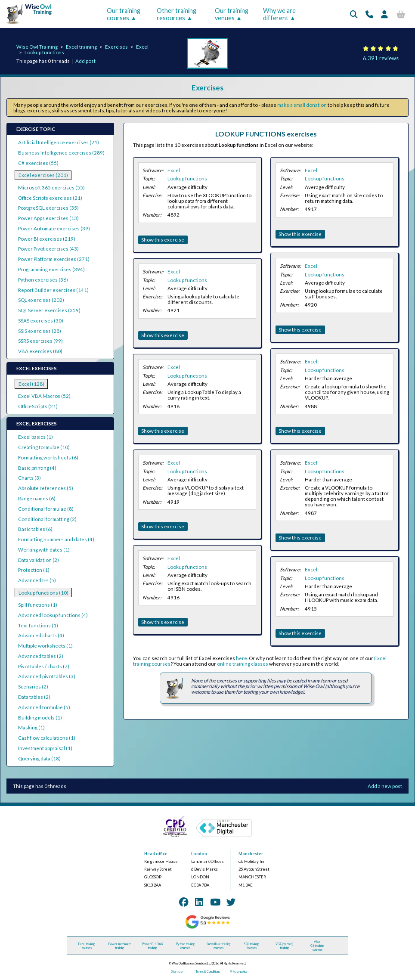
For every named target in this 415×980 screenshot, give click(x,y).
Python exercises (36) (43, 280)
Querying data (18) (39, 758)
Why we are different (279, 14)
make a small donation (302, 105)
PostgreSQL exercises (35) (48, 208)
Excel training (81, 47)
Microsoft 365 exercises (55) (51, 188)
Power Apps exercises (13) (48, 218)
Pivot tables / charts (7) (44, 666)
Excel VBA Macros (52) (44, 396)
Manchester (251, 854)
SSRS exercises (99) (40, 341)
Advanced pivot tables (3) (47, 676)
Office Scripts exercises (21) (50, 198)
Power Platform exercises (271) (54, 259)
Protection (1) (34, 570)
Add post (85, 61)
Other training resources (177, 14)
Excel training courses (87, 946)
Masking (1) (31, 727)
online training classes (243, 664)
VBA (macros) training (284, 946)
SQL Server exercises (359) (49, 310)
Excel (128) (31, 384)
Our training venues (232, 14)
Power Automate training (120, 946)
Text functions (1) (38, 625)
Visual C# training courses (317, 946)
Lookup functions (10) (43, 593)
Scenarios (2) (33, 687)
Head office (156, 854)
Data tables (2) (34, 697)
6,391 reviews (381, 58)
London (199, 854)
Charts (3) (29, 478)
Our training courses (124, 14)
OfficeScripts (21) (38, 406)
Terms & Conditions (208, 972)
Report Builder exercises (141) (53, 290)
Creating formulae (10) (44, 447)
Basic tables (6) (35, 529)
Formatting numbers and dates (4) (56, 539)
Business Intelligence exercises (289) (61, 153)
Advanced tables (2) (41, 656)
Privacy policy (238, 972)
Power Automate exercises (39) (54, 228)
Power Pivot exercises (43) (48, 249)
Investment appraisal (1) (45, 748)
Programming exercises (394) (51, 269)
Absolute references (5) (46, 488)
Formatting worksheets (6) (48, 457)
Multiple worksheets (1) (45, 646)
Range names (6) (37, 498)
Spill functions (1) (38, 605)
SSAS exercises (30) (41, 321)
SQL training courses (251, 946)
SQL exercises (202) (41, 300)
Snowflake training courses (218, 946)
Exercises (116, 47)
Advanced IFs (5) (37, 580)
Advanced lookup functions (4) (53, 615)
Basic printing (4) (37, 468)
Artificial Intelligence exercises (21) (59, 142)
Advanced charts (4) (41, 635)
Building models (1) (40, 718)
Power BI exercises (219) (47, 239)
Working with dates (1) (44, 550)
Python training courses (185, 946)
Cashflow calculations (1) (47, 738)
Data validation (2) (39, 560)
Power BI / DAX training (152, 946)
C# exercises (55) (38, 163)
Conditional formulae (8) (46, 509)
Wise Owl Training (37, 47)
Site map (177, 972)
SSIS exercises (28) (40, 331)
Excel (142, 47)
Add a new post (385, 786)
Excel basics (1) (36, 437)
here (242, 658)
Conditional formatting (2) (47, 519)
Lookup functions (44, 52)
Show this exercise (163, 240)
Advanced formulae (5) (44, 707)
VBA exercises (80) (40, 351)
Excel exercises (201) (43, 175)
